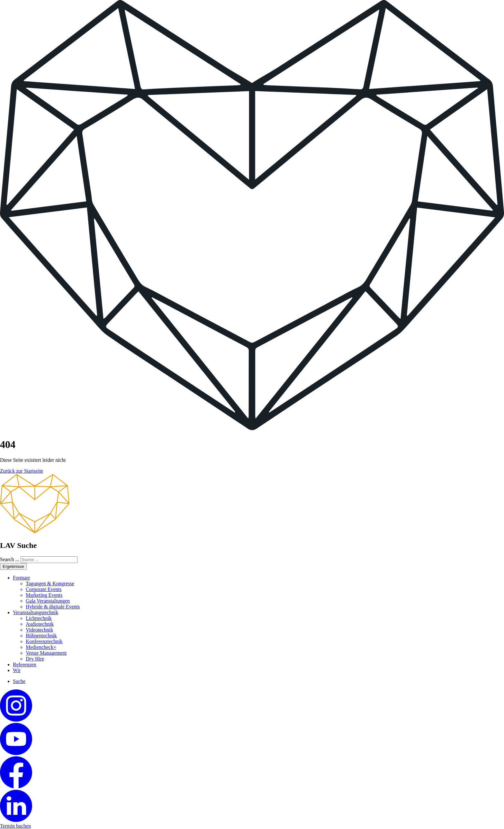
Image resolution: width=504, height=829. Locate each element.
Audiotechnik (40, 624)
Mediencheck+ (41, 647)
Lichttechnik (39, 618)
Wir (17, 670)
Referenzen (25, 665)
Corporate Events (44, 589)
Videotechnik (39, 630)
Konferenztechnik (44, 641)
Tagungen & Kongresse (50, 583)
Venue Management (46, 653)
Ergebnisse (13, 566)
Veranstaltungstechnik (36, 612)
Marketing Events (44, 595)
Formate (21, 578)
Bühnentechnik (41, 636)
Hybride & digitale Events (53, 607)
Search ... (10, 559)
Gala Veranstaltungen (48, 601)
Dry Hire (35, 659)
